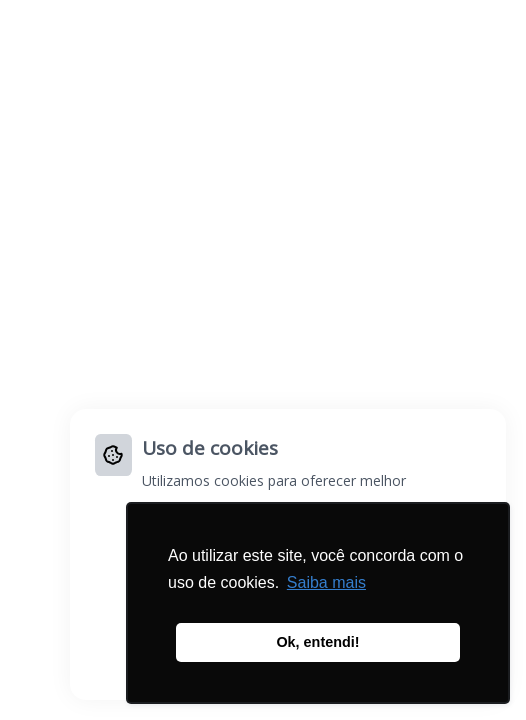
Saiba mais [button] (326, 582)
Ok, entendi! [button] (317, 642)
